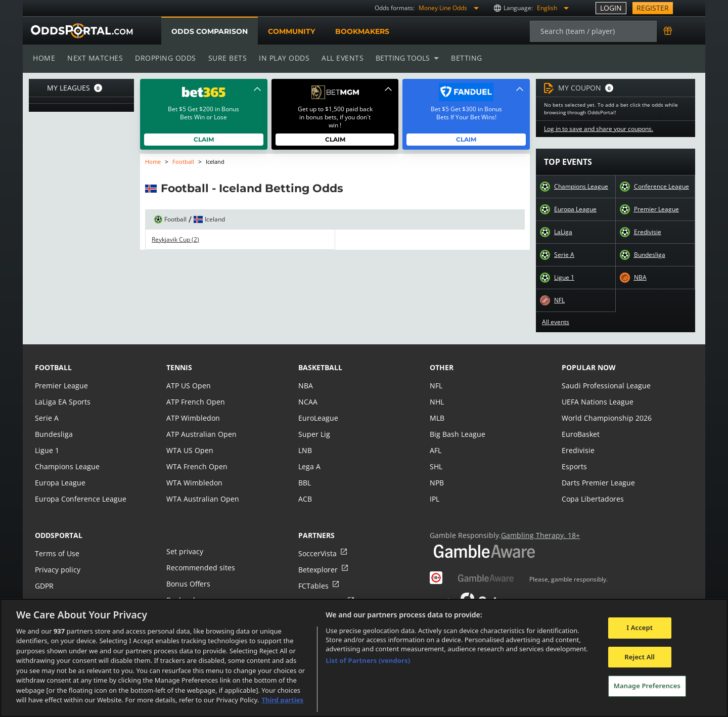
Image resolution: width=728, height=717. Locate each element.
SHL (436, 466)
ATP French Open (195, 402)
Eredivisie (647, 232)
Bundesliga (650, 255)
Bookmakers (362, 31)
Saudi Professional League (605, 386)
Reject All (640, 657)
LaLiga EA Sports (62, 402)
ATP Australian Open (200, 434)
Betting (462, 58)
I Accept (640, 628)
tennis (179, 367)
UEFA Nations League (597, 402)
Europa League (575, 209)
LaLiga (563, 232)
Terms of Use (57, 553)
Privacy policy (57, 570)
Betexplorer (318, 570)
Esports (574, 466)
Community (291, 31)
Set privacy (184, 551)
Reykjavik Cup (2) (175, 240)
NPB (437, 483)
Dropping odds (164, 58)
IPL (435, 499)
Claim (204, 139)
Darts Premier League (598, 483)
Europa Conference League (79, 499)
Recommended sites (200, 568)
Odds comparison (209, 31)
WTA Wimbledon (194, 483)
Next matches (95, 58)
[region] (364, 658)
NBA (640, 278)
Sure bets (225, 58)
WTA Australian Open (201, 499)
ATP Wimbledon (193, 418)
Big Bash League (457, 434)
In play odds (281, 58)
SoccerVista (317, 553)
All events (339, 58)
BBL (305, 483)
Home (44, 58)
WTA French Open (196, 466)
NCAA (308, 402)
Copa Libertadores (592, 499)
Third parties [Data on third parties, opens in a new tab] (282, 700)
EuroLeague (318, 418)
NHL (437, 402)
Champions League (581, 187)
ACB (305, 499)
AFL (436, 450)
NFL (560, 300)
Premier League (656, 209)
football (53, 367)
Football (184, 162)
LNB (305, 450)
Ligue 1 (564, 278)
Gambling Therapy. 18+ (537, 535)
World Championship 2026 (605, 418)
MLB (437, 418)
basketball (320, 367)
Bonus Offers (188, 584)
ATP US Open (188, 386)
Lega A (309, 466)
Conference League (661, 187)
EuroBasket (580, 434)
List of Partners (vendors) (368, 660)
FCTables (313, 586)
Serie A (564, 255)
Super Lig (314, 434)
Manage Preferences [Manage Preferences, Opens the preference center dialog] (647, 686)
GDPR (44, 586)
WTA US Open (189, 450)
